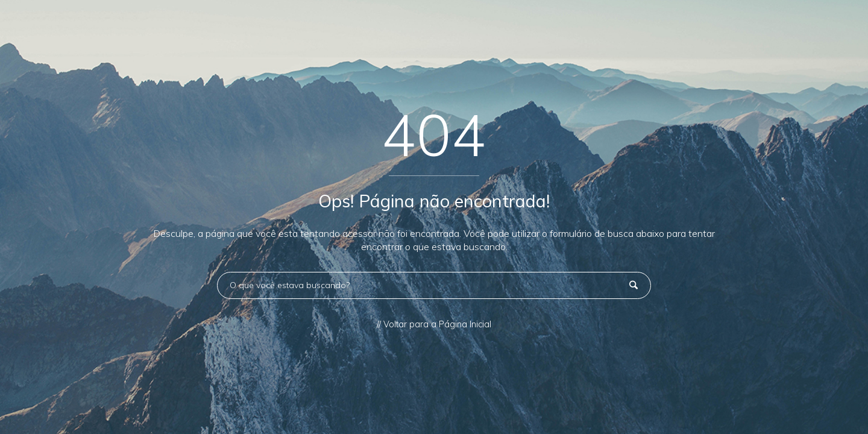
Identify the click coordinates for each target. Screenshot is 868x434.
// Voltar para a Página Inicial (434, 324)
